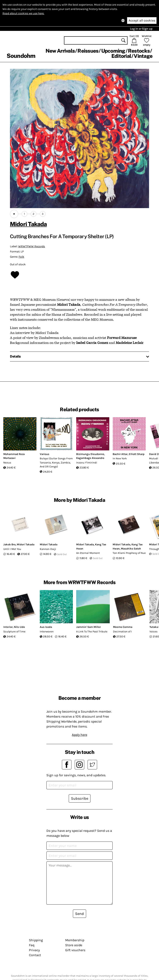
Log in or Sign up (141, 29)
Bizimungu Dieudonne (90, 454)
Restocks (139, 51)
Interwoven (47, 631)
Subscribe (80, 798)
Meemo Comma (123, 627)
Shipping (36, 940)
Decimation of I (122, 631)
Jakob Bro (9, 544)
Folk (21, 257)
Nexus (7, 463)
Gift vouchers (75, 950)
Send (79, 914)
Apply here (79, 735)
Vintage (143, 56)
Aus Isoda (46, 627)
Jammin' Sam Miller (89, 627)
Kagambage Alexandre (90, 458)
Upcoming (113, 51)
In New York (120, 458)
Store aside (74, 945)
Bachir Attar (120, 454)
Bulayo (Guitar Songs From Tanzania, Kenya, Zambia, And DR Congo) (56, 462)
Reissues (88, 51)
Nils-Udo (19, 627)
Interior (8, 627)
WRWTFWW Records (32, 246)
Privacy (34, 950)
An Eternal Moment (88, 553)
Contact (35, 955)
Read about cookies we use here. (23, 13)
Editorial (121, 56)
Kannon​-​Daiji (48, 549)
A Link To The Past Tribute (92, 631)
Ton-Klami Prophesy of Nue (129, 553)
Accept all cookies (142, 20)
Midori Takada (28, 224)
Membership (75, 940)
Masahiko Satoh (131, 549)
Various (45, 454)
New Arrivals (60, 51)
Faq (32, 945)
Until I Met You (12, 549)
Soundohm (21, 56)
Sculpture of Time (14, 631)
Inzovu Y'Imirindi (87, 463)
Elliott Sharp (137, 454)
